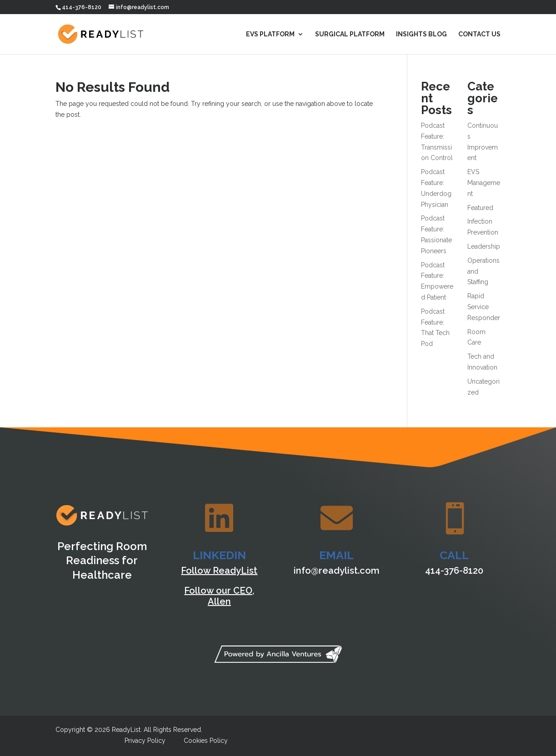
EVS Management (484, 183)
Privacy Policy (145, 741)
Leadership (484, 246)
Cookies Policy (206, 741)
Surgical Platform (350, 34)
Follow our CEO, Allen (219, 596)
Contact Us (479, 34)
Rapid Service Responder (484, 307)
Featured (480, 208)
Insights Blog (421, 34)
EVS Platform (270, 34)
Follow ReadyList (219, 571)
